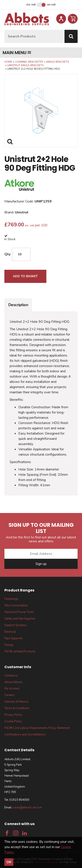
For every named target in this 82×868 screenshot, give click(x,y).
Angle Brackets (58, 62)
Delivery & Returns (17, 702)
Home (8, 62)
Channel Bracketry (29, 62)
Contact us (11, 676)
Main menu (17, 53)
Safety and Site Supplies (20, 619)
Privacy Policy (13, 715)
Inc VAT (31, 5)
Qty (7, 254)
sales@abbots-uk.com (27, 808)
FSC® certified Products (20, 651)
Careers (10, 695)
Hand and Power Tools (19, 612)
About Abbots (13, 682)
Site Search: (4, 30)
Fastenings (11, 599)
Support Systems (16, 625)
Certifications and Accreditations (25, 735)
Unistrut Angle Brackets (25, 65)
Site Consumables (16, 605)
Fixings (9, 645)
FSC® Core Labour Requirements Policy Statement (37, 728)
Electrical (10, 632)
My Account (12, 689)
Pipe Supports (14, 638)
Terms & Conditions (17, 708)
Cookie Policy (13, 721)
